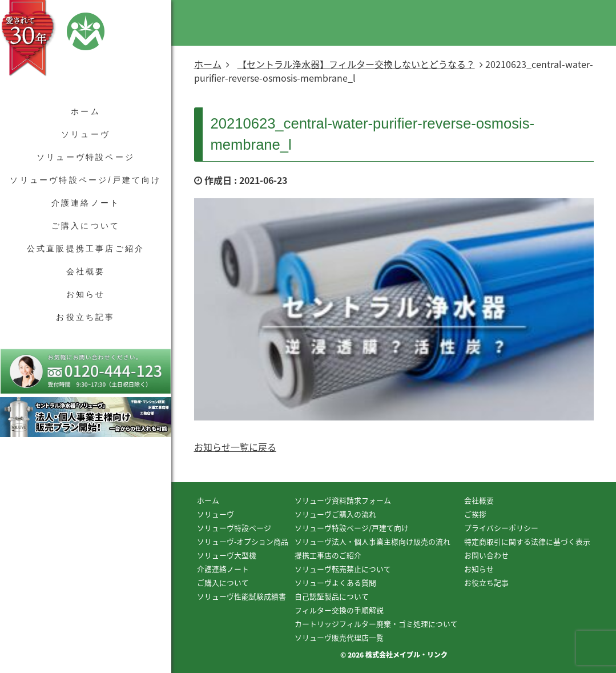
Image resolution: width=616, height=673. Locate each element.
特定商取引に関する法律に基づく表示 (527, 541)
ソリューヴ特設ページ (86, 157)
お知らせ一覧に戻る (235, 447)
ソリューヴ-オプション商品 (243, 541)
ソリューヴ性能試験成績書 (241, 596)
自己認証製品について (332, 596)
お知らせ (86, 294)
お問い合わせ (486, 555)
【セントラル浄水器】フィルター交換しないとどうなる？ (356, 64)
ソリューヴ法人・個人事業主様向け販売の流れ (373, 541)
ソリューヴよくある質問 (335, 582)
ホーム (86, 111)
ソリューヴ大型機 (227, 555)
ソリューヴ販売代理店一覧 (339, 637)
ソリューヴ (86, 134)
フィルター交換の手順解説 (339, 610)
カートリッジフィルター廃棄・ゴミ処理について (376, 624)
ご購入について (86, 226)
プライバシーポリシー (501, 528)
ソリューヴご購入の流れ (335, 514)
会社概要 (86, 271)
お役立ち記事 (85, 317)
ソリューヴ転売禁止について (343, 569)
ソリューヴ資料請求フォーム (343, 500)
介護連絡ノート (86, 203)
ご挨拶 (475, 514)
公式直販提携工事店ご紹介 (86, 249)
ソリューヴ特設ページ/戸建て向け (85, 180)
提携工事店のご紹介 (328, 555)
